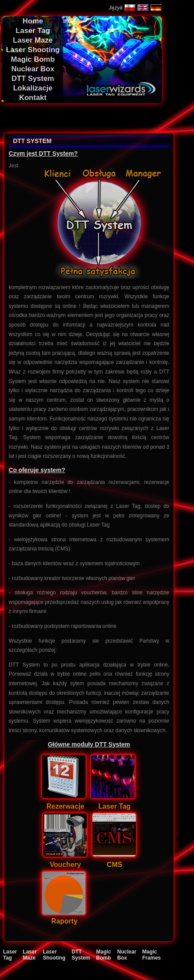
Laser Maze (30, 955)
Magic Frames (152, 955)
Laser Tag (10, 955)
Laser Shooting (54, 955)
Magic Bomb (104, 955)
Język (116, 8)
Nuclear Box (127, 955)
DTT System (81, 955)
